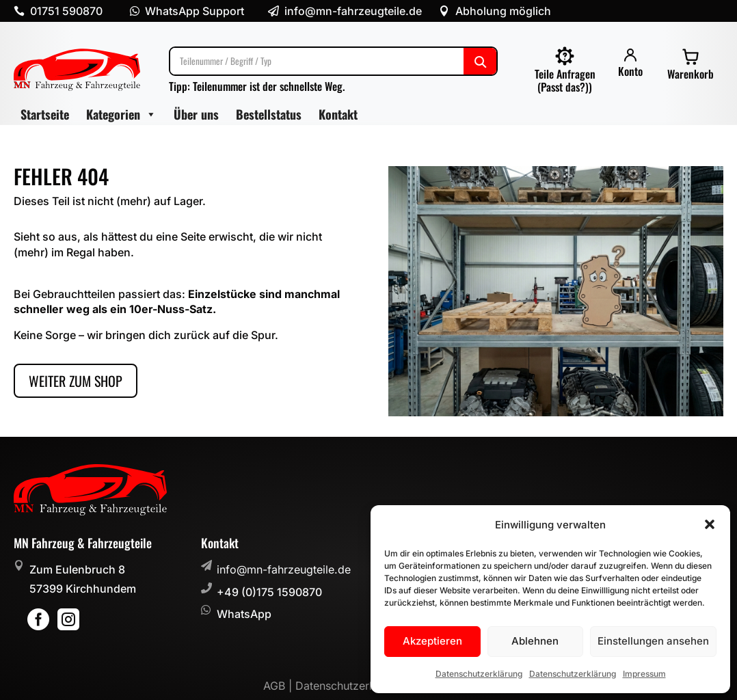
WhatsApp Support (195, 11)
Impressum (644, 674)
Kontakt (338, 114)
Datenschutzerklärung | (357, 686)
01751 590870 (66, 11)
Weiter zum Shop (76, 381)
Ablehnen (535, 641)
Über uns (196, 114)
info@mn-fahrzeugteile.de (284, 569)
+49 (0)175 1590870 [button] (269, 592)
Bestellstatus (269, 114)
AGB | (279, 686)
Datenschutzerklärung (479, 674)
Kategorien (121, 115)
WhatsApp (244, 614)
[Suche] (333, 61)
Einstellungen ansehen (653, 641)
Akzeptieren (432, 641)
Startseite (45, 114)
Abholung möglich (503, 11)
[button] (710, 524)
